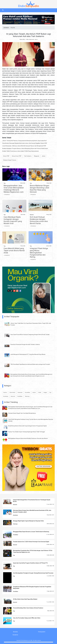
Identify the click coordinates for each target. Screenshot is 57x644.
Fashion (5, 392)
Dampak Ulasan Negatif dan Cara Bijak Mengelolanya (22, 413)
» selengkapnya (7, 195)
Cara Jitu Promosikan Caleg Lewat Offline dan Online (27, 618)
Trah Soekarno (28, 156)
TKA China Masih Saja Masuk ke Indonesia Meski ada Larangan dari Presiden (30, 364)
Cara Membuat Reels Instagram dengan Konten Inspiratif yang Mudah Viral (13, 220)
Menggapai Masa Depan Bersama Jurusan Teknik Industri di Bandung (31, 532)
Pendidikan (20, 396)
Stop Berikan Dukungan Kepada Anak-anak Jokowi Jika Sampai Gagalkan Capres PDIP (25, 143)
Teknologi (27, 396)
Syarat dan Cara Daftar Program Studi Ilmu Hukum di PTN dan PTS (30, 563)
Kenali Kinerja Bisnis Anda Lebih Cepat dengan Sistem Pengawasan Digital (27, 426)
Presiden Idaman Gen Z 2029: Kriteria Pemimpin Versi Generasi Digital (31, 542)
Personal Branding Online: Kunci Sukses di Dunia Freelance (28, 608)
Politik (40, 392)
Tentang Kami (42, 632)
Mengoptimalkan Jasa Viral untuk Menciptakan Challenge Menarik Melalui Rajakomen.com (14, 189)
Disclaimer (15, 635)
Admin (36, 39)
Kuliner (34, 392)
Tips (5, 183)
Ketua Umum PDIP (17, 156)
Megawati (37, 156)
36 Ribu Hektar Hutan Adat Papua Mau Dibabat (25, 599)
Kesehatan (6, 396)
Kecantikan (27, 392)
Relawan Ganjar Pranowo (10, 160)
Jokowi (44, 156)
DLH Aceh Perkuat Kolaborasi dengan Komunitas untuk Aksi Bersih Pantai (39, 220)
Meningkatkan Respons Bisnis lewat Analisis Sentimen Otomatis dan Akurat (28, 438)
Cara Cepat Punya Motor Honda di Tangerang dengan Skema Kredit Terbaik (30, 335)
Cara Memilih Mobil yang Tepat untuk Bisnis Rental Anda (14, 251)
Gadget (45, 392)
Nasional (32, 215)
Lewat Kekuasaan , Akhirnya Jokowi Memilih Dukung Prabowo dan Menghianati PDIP (24, 146)
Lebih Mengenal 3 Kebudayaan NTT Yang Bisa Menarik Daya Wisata (28, 354)
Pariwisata (20, 392)
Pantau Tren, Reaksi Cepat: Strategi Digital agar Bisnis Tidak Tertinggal (26, 432)
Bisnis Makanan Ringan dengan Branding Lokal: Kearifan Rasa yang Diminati (40, 189)
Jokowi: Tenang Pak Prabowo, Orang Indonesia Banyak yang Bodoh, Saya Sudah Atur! (25, 141)
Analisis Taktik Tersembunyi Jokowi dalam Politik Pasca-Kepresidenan (21, 151)
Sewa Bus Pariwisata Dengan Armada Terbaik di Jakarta (25, 344)
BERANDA (6, 28)
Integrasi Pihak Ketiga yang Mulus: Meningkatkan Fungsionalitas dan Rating (39, 253)
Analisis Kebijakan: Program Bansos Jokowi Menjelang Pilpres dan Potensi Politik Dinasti (25, 148)
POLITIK (13, 28)
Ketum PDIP (6, 156)
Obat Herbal (12, 392)
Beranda (15, 632)
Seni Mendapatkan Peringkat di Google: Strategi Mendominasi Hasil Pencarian (33, 573)
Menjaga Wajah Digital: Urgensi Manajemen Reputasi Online (28, 521)
